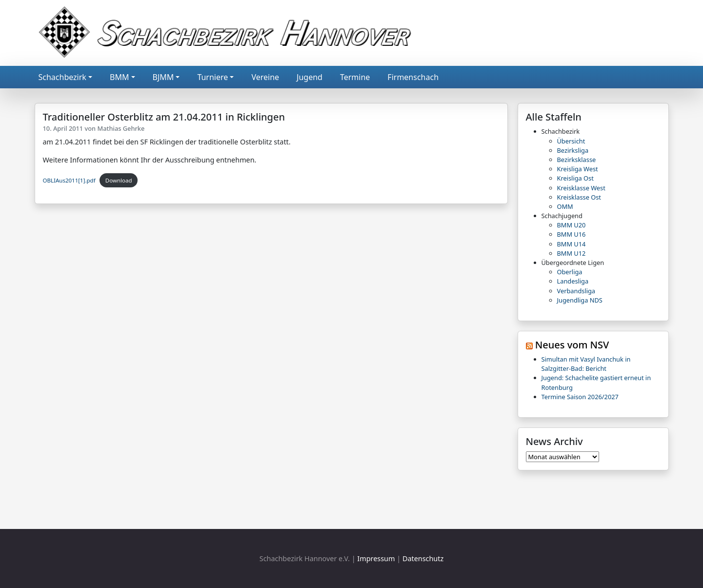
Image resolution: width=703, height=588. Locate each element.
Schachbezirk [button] (62, 77)
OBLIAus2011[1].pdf (69, 180)
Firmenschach (413, 77)
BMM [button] (119, 77)
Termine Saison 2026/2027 (580, 397)
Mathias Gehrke (121, 128)
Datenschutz (423, 558)
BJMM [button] (163, 77)
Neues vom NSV (572, 345)
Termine (355, 77)
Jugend (310, 77)
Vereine (265, 77)
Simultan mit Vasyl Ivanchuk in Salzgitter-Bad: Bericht (586, 364)
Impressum (376, 558)
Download (119, 180)
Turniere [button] (212, 77)
